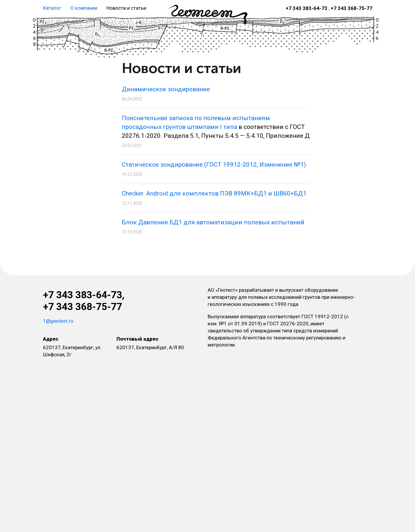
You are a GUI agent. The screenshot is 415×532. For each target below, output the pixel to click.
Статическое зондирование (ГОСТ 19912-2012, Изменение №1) (214, 165)
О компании (84, 8)
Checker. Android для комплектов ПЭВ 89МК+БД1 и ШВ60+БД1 (214, 193)
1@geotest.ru (58, 321)
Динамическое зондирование (166, 89)
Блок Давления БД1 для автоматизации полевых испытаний (213, 222)
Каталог (52, 8)
